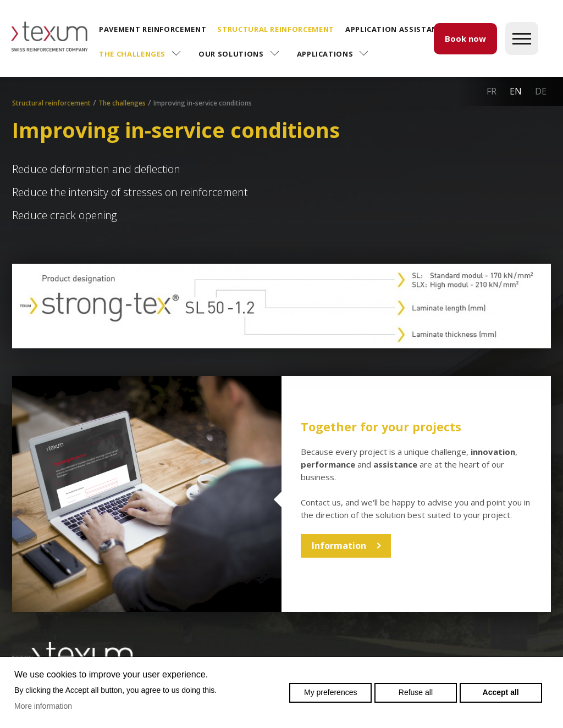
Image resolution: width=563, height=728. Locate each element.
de (541, 91)
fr (492, 91)
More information (43, 706)
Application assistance (396, 29)
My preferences (330, 692)
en (516, 91)
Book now (465, 38)
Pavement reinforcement (153, 29)
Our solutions (231, 54)
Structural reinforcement (276, 29)
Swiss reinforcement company (73, 655)
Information (339, 546)
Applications (325, 54)
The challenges (132, 54)
